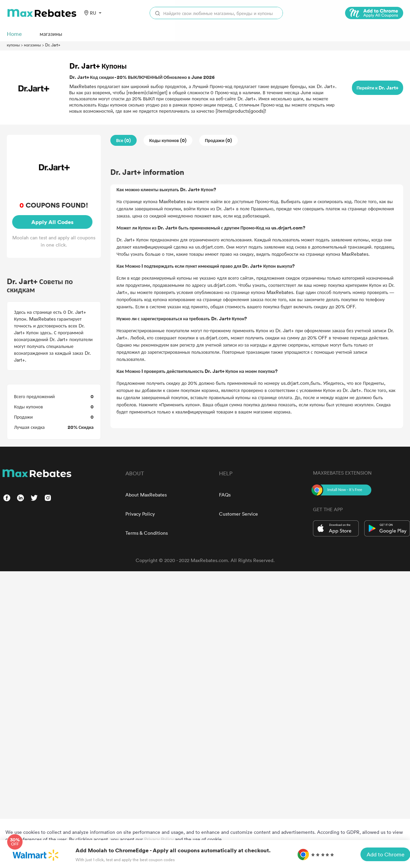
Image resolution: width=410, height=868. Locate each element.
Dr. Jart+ (53, 45)
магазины (32, 45)
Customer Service (238, 514)
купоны (13, 45)
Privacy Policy (140, 514)
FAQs (225, 495)
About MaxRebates (146, 495)
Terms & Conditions (147, 533)
